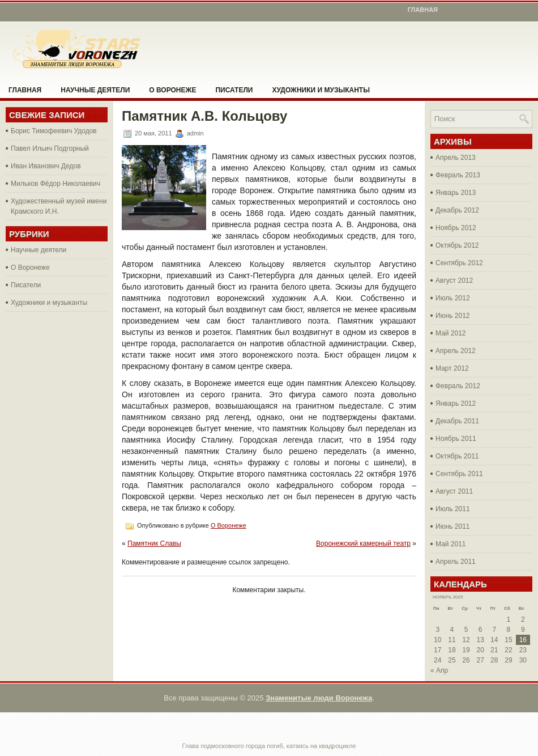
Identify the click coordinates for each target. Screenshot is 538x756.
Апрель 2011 (456, 562)
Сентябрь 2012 (459, 263)
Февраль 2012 (458, 386)
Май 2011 (451, 544)
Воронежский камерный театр (363, 543)
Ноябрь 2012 (456, 228)
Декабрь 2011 (457, 421)
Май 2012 (451, 333)
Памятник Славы (154, 543)
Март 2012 (452, 368)
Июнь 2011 (453, 526)
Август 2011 (454, 491)
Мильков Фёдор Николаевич (55, 184)
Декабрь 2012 (457, 210)
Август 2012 (454, 281)
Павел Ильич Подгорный (50, 148)
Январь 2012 (456, 404)
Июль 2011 (453, 509)
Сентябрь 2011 (459, 474)
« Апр (439, 670)
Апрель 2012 (456, 351)
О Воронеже (172, 90)
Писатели (234, 90)
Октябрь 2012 (457, 245)
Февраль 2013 (458, 175)
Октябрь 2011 (457, 456)
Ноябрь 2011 (456, 439)
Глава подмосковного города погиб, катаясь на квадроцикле (269, 746)
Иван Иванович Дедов (46, 166)
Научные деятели (95, 90)
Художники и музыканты (321, 90)
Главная (423, 10)
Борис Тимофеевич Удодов (54, 131)
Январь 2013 (456, 193)
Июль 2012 (453, 298)
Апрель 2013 (456, 158)
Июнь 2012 (453, 316)
